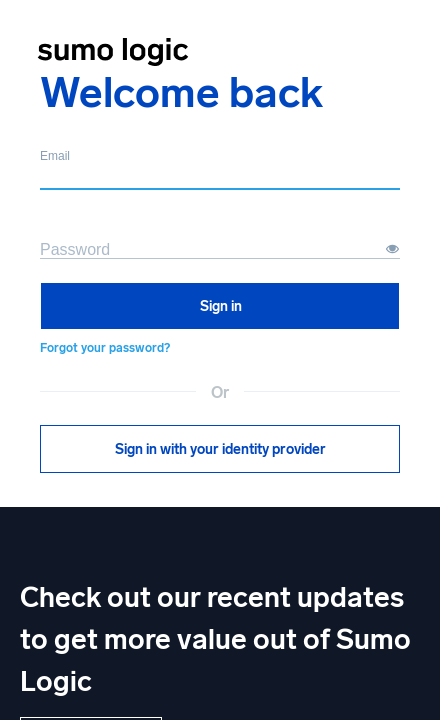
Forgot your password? (105, 348)
